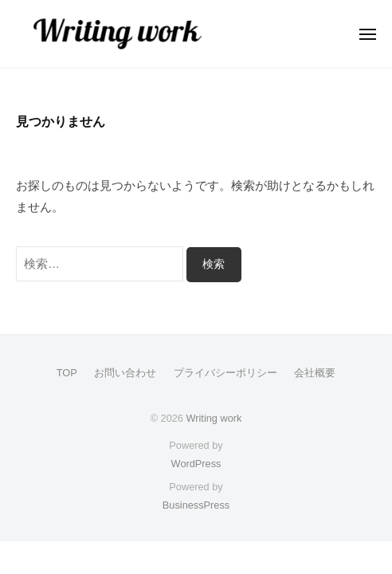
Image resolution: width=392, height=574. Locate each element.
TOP (67, 373)
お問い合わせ (125, 373)
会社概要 (315, 373)
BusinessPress (196, 505)
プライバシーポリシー (225, 373)
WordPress (196, 464)
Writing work (214, 418)
